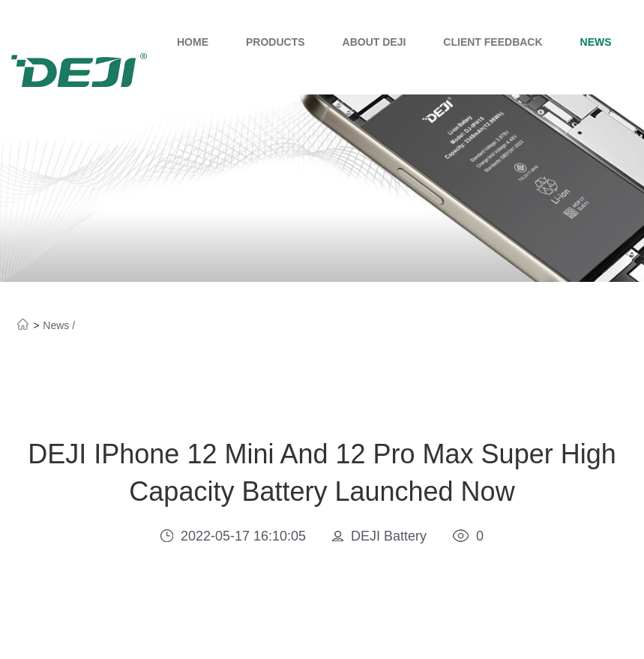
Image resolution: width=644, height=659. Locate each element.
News (596, 42)
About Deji (374, 42)
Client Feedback (493, 42)
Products (276, 42)
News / (59, 325)
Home (193, 42)
